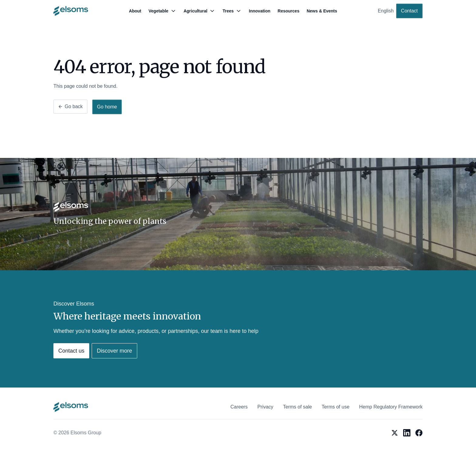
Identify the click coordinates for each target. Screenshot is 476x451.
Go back (70, 106)
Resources (289, 11)
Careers (239, 407)
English (386, 11)
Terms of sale (297, 407)
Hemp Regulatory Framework (391, 407)
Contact (409, 11)
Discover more (114, 351)
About (135, 11)
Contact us (71, 351)
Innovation (260, 11)
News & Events (322, 11)
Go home (107, 107)
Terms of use (335, 407)
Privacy (265, 407)
